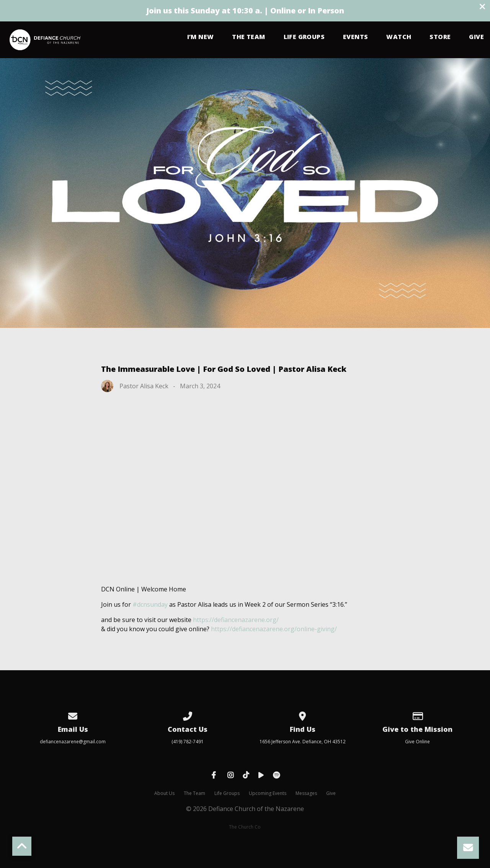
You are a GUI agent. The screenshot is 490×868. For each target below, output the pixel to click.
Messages (306, 793)
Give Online (417, 742)
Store (440, 37)
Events (355, 37)
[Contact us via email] (73, 715)
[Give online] (417, 715)
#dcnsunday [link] (150, 604)
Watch (399, 37)
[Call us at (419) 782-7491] (188, 715)
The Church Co (245, 827)
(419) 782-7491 (188, 742)
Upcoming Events (268, 793)
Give (476, 37)
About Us (164, 793)
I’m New (201, 37)
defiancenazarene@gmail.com (73, 742)
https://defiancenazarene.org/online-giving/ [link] (274, 629)
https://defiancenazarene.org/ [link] (236, 620)
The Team (248, 37)
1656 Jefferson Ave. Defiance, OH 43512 (303, 742)
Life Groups (304, 37)
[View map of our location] (302, 715)
